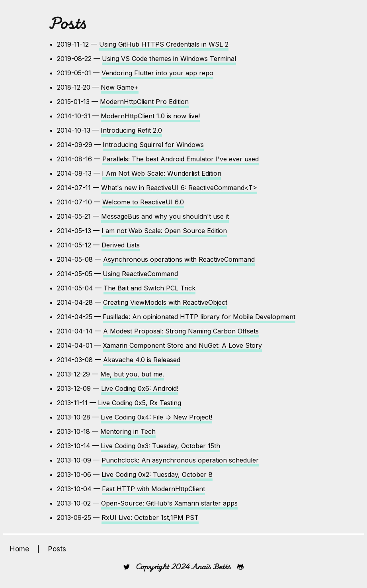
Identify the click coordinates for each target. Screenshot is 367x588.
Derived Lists (121, 245)
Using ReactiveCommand (140, 274)
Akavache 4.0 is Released (142, 360)
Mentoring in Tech (128, 431)
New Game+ (120, 87)
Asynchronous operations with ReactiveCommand (179, 259)
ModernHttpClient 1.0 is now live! (150, 116)
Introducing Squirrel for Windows (153, 145)
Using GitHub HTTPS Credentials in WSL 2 (164, 44)
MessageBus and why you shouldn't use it (165, 216)
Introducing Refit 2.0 (131, 130)
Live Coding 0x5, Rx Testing (140, 403)
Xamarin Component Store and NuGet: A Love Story (182, 345)
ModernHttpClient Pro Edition (144, 102)
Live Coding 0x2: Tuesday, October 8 (157, 474)
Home (19, 549)
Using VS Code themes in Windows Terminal (169, 59)
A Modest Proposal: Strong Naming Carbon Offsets (181, 331)
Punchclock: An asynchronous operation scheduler (180, 460)
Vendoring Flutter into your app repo (157, 73)
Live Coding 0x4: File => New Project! (156, 417)
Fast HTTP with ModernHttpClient (153, 489)
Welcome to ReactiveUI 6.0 (143, 202)
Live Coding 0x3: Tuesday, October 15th (160, 446)
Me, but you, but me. (132, 374)
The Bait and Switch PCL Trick (149, 288)
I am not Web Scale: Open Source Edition (164, 231)
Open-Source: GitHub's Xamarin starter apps (169, 503)
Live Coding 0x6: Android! (140, 388)
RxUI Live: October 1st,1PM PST (150, 517)
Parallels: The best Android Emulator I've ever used (181, 159)
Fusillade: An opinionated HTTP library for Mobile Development (199, 317)
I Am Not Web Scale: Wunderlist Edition (162, 173)
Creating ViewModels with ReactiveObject (165, 302)
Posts (57, 549)
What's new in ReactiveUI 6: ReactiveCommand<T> (179, 188)
